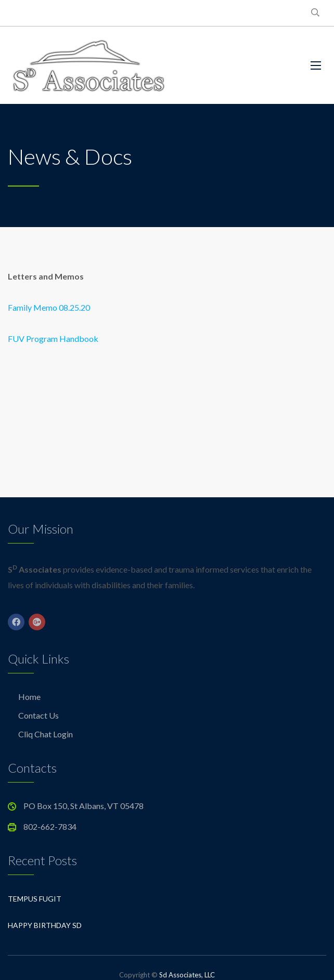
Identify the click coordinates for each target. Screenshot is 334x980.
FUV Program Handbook (53, 339)
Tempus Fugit (35, 899)
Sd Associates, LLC (187, 975)
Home (29, 697)
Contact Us (38, 715)
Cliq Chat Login (46, 734)
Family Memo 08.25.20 (49, 307)
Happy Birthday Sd (45, 925)
